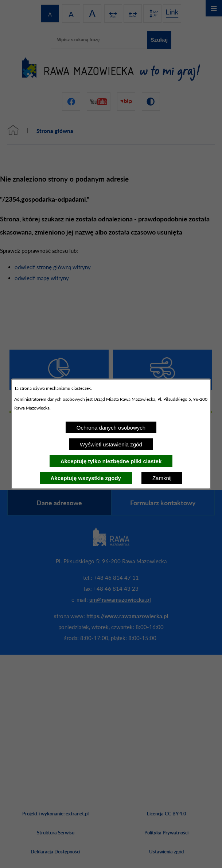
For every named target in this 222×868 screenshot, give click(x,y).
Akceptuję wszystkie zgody (86, 478)
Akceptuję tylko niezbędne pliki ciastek (111, 461)
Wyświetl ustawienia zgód (111, 444)
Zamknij (162, 478)
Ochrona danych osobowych (111, 428)
